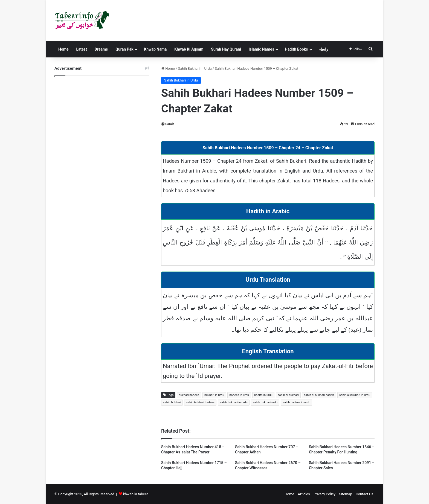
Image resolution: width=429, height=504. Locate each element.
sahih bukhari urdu (265, 402)
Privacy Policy (324, 494)
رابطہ (323, 49)
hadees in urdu (239, 395)
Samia (170, 124)
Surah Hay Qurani (226, 49)
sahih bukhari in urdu (234, 402)
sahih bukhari (172, 402)
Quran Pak (124, 49)
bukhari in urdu (214, 395)
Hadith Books (296, 49)
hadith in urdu (263, 395)
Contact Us (364, 494)
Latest (81, 49)
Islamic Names (261, 49)
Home (63, 49)
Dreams (101, 49)
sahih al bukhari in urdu (355, 395)
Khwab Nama (155, 49)
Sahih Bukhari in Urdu (195, 69)
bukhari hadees (189, 395)
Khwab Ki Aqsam (189, 49)
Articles (304, 494)
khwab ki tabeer (136, 494)
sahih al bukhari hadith (319, 395)
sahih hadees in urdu (296, 402)
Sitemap (346, 494)
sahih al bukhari (288, 395)
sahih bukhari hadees (200, 402)
